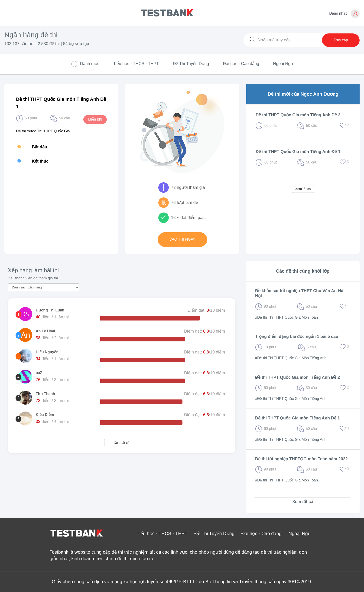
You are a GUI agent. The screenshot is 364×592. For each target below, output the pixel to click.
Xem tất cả (303, 189)
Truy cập (341, 40)
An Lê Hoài (45, 331)
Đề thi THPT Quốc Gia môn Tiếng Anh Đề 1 (298, 152)
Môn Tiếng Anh (314, 358)
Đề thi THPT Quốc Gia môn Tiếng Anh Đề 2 (298, 115)
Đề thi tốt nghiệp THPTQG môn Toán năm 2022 (301, 459)
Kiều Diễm (45, 415)
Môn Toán (310, 317)
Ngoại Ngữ (283, 64)
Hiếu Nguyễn (47, 352)
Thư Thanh (45, 394)
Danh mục (85, 64)
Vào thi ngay (182, 239)
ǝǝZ (39, 373)
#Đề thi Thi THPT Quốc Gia (278, 317)
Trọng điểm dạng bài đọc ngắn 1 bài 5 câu (297, 337)
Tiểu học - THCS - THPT (136, 64)
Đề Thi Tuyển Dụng (191, 64)
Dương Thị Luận (50, 310)
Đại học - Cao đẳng (241, 64)
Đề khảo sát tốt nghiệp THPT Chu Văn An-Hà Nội (299, 293)
